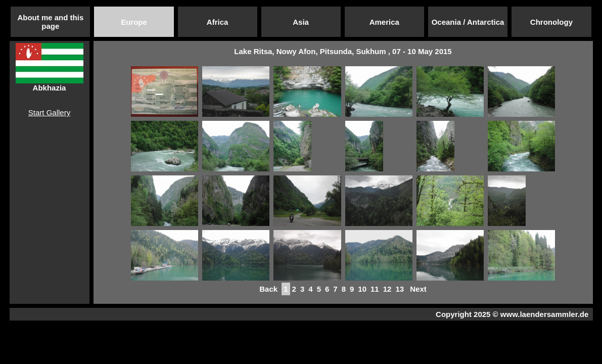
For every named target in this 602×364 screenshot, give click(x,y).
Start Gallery (49, 112)
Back (268, 289)
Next (418, 289)
